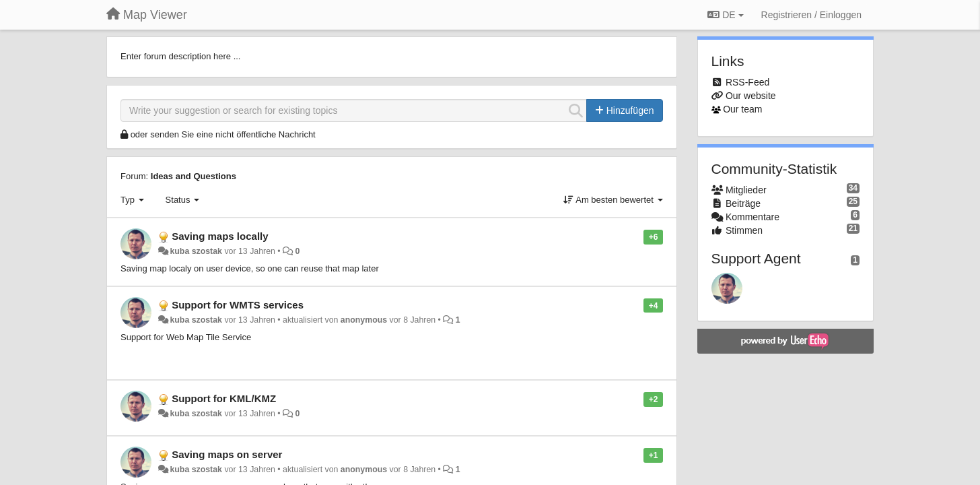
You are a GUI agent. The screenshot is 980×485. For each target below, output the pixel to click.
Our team (742, 109)
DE (725, 15)
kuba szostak (196, 251)
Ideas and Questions (194, 176)
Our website (751, 96)
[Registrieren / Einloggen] (811, 15)
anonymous (364, 320)
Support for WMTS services (238, 305)
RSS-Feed (747, 82)
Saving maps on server (227, 454)
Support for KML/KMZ (224, 398)
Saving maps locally (220, 236)
